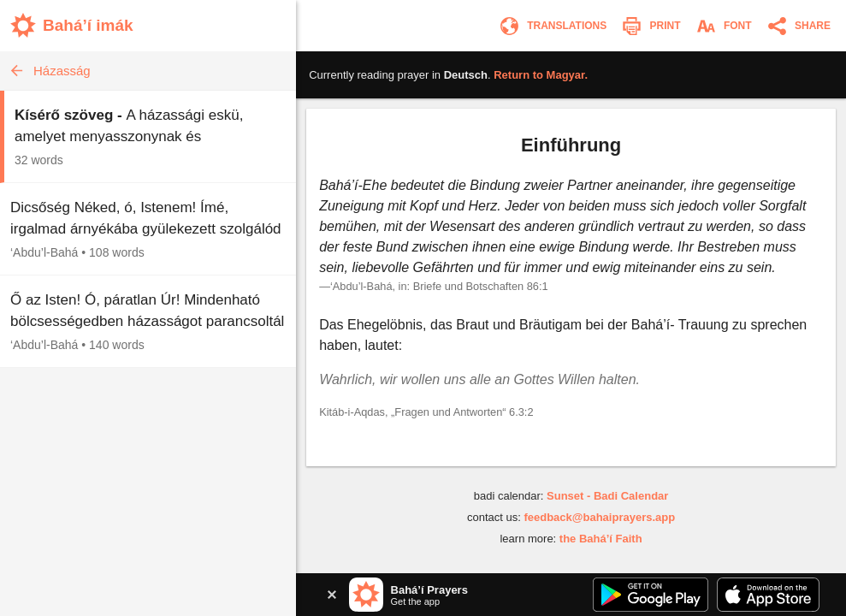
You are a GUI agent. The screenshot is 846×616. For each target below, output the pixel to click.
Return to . (541, 75)
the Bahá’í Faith (601, 539)
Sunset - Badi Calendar (607, 496)
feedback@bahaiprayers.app (599, 517)
